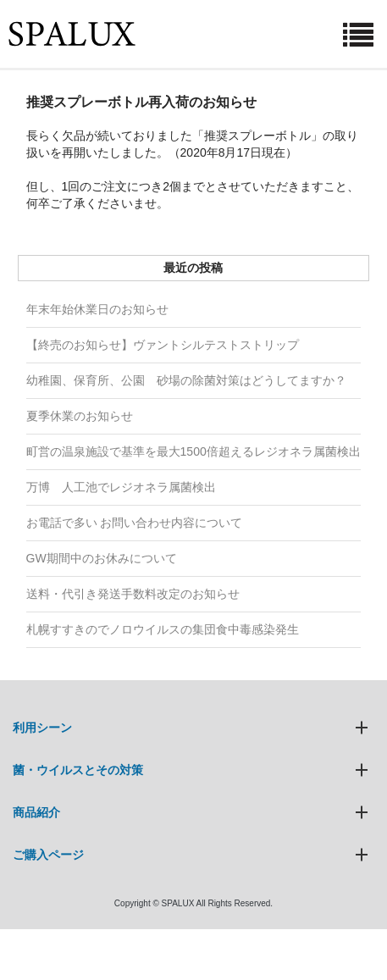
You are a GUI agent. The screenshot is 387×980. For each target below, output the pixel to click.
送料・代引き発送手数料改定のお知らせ (133, 594)
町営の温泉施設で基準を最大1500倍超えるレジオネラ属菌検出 (193, 451)
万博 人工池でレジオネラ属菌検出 (121, 487)
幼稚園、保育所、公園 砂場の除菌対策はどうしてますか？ (186, 380)
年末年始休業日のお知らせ (97, 309)
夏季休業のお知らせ (80, 416)
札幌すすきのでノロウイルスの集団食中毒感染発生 (163, 629)
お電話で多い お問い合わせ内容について (135, 523)
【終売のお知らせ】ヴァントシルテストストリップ (163, 345)
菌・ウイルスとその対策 (78, 770)
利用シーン (42, 728)
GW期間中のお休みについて (102, 558)
